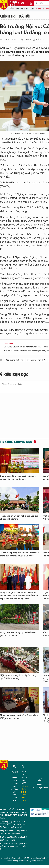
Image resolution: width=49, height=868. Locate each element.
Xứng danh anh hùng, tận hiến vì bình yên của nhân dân (18, 634)
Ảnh (32, 9)
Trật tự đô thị (21, 9)
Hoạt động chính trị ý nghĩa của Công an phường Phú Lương (19, 518)
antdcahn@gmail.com (40, 788)
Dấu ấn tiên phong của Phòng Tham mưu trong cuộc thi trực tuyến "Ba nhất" (19, 554)
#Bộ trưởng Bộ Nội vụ (14, 360)
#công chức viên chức (36, 360)
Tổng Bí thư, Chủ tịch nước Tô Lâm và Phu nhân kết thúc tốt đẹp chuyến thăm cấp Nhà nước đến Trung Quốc (19, 596)
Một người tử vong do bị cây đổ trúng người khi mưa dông (18, 677)
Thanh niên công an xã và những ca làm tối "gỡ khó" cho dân (19, 717)
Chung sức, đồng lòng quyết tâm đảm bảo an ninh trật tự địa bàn (18, 478)
